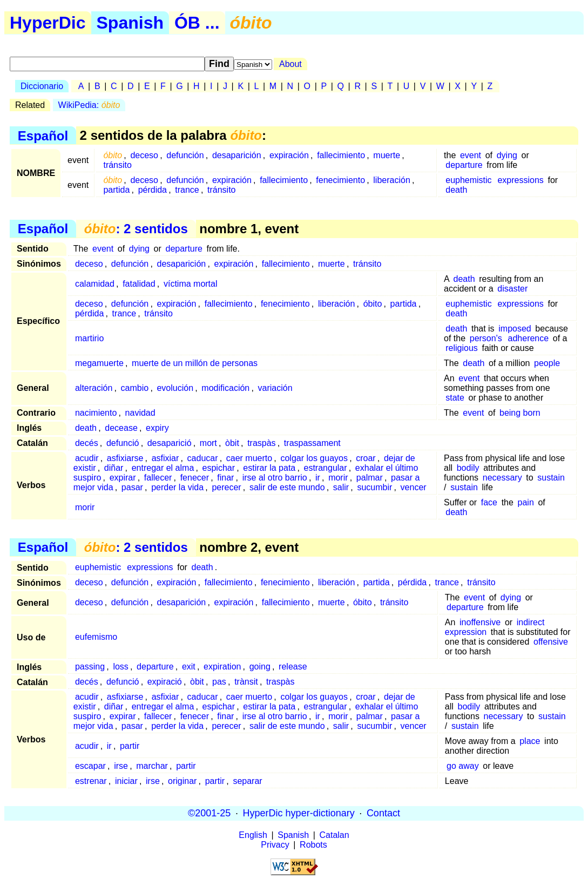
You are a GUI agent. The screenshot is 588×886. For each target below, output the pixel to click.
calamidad (95, 284)
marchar (152, 766)
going (260, 667)
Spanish (130, 23)
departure (464, 165)
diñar (114, 468)
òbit (232, 443)
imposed (515, 329)
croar (366, 458)
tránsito (117, 165)
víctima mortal (191, 284)
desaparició (170, 443)
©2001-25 (209, 813)
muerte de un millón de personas (195, 363)
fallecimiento (341, 155)
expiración (289, 155)
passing (90, 667)
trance (187, 190)
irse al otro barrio (275, 478)
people (547, 363)
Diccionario (42, 86)
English (253, 835)
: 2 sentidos (136, 229)
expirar (123, 478)
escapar (90, 766)
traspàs (261, 443)
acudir (87, 458)
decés (87, 443)
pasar (132, 487)
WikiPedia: (89, 105)
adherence (529, 338)
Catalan (334, 835)
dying (507, 155)
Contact (383, 813)
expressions (520, 180)
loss (120, 667)
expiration (222, 667)
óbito (373, 304)
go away (463, 766)
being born (520, 413)
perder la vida (177, 487)
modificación (225, 388)
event (471, 155)
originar (182, 781)
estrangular (326, 468)
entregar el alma (163, 468)
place (530, 741)
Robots (313, 845)
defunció (123, 443)
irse (121, 766)
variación (275, 388)
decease (121, 428)
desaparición (237, 155)
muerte (387, 155)
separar (247, 781)
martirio (89, 338)
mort (208, 443)
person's (486, 338)
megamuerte (99, 363)
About (290, 64)
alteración (94, 388)
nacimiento (96, 413)
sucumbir (374, 487)
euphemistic (468, 180)
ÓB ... (197, 23)
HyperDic (48, 23)
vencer (414, 487)
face (489, 502)
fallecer (158, 478)
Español (43, 135)
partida (116, 190)
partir (130, 746)
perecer (226, 487)
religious (462, 348)
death (456, 190)
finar (225, 478)
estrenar (91, 781)
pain (526, 502)
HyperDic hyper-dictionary (299, 813)
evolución (175, 388)
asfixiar (165, 458)
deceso (144, 155)
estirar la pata (269, 468)
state (455, 398)
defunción (185, 155)
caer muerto (249, 458)
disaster (512, 289)
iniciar (126, 781)
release (293, 667)
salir (341, 487)
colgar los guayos (314, 458)
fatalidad (139, 284)
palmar (370, 478)
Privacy (275, 845)
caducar (203, 458)
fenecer (195, 478)
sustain (551, 478)
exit (189, 667)
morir (338, 478)
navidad (140, 413)
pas (219, 682)
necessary (502, 478)
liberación (391, 180)
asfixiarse (125, 458)
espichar (219, 468)
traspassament (312, 443)
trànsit (246, 682)
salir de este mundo (287, 487)
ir (318, 478)
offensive (551, 642)
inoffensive (480, 622)
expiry (157, 428)
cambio (135, 388)
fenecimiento (340, 180)
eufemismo (96, 637)
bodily (468, 468)
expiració (165, 682)
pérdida (153, 190)
